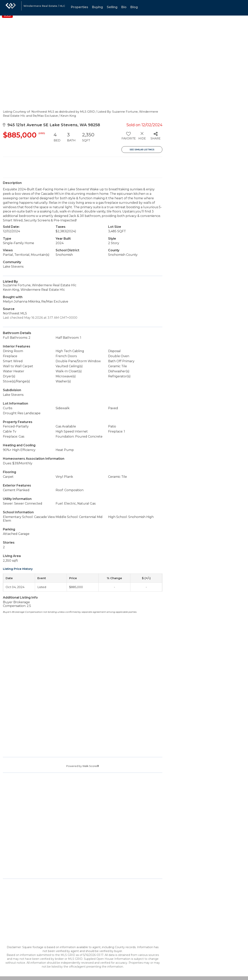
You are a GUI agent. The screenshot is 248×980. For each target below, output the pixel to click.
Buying (97, 7)
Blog (134, 7)
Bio (124, 7)
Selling (112, 7)
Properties (80, 7)
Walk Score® (91, 766)
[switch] (128, 137)
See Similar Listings (142, 150)
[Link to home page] (11, 8)
